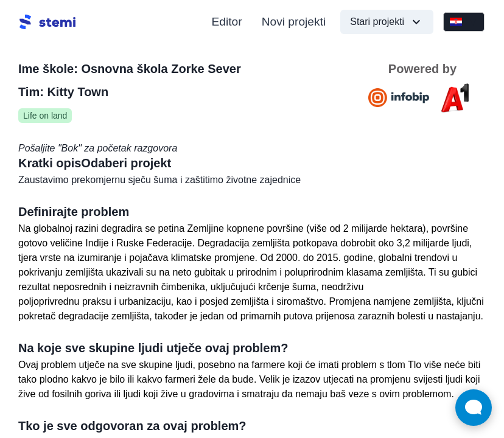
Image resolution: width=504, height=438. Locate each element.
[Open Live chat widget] (474, 408)
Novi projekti (294, 22)
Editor (227, 22)
